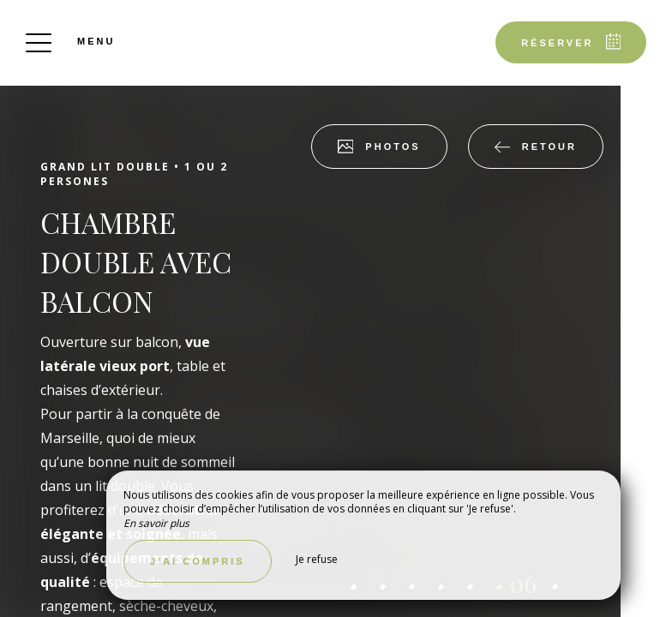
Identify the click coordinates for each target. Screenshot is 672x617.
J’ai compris (198, 561)
